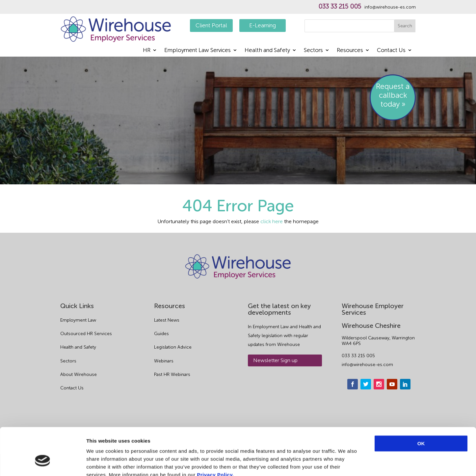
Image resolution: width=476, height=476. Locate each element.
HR (147, 51)
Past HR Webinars (172, 374)
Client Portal (211, 25)
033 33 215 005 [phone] (358, 356)
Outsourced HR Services (86, 334)
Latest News (167, 320)
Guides (161, 334)
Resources (350, 51)
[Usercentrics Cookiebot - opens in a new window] (43, 463)
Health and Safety (267, 51)
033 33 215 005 (340, 7)
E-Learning (263, 25)
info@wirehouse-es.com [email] (367, 365)
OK (421, 405)
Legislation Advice (173, 347)
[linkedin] (405, 384)
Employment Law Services (198, 51)
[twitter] (366, 384)
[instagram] (379, 384)
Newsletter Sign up (275, 360)
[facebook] (353, 384)
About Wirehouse (79, 374)
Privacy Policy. (215, 436)
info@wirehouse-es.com (390, 7)
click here (272, 221)
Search (405, 26)
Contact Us (391, 51)
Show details (345, 463)
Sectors (313, 51)
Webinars (164, 361)
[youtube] (392, 384)
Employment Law (78, 320)
